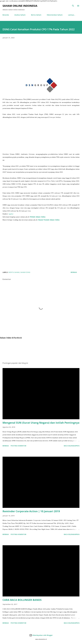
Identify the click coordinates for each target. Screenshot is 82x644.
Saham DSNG (25, 272)
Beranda (6, 15)
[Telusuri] (73, 6)
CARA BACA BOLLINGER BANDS (22, 600)
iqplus (11, 214)
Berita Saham (36, 15)
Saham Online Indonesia (20, 6)
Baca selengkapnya (72, 446)
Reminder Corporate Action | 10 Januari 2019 (31, 511)
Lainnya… (72, 15)
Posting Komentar (18, 446)
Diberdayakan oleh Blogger (41, 635)
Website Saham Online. (38, 217)
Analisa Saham (20, 15)
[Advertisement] (41, 61)
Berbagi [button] (74, 272)
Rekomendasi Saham (55, 15)
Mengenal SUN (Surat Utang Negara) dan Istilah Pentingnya (41, 423)
